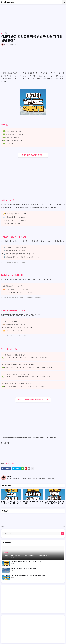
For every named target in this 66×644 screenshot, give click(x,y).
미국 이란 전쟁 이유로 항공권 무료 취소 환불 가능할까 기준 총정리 (11, 502)
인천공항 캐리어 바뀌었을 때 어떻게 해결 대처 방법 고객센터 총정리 (54, 502)
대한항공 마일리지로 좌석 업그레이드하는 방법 (24, 569)
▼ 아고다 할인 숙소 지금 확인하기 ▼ (33, 155)
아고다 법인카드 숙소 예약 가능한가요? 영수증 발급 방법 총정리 (28, 576)
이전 (63, 526)
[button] (2, 2)
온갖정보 (12, 463)
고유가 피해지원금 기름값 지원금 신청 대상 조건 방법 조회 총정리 (27, 555)
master (9, 476)
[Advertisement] (33, 17)
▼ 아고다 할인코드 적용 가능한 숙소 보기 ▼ (33, 400)
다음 (3, 526)
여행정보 (6, 33)
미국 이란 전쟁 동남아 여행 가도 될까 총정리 (33, 502)
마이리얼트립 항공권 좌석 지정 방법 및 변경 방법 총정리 (26, 562)
